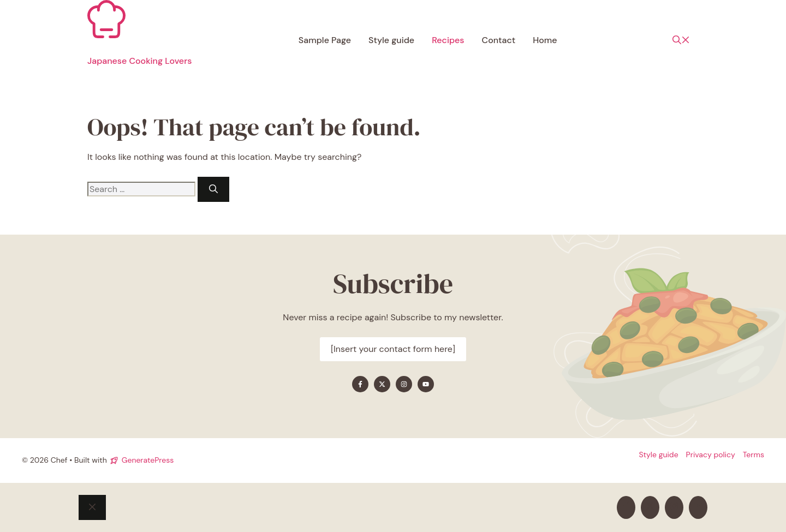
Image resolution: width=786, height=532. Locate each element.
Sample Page (325, 40)
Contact (499, 40)
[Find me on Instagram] (404, 384)
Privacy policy (711, 455)
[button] (681, 40)
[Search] (213, 189)
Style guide (391, 40)
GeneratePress (148, 460)
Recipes (448, 40)
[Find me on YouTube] (426, 384)
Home (545, 40)
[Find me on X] (382, 384)
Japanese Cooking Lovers (139, 61)
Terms (754, 455)
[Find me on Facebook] (360, 384)
